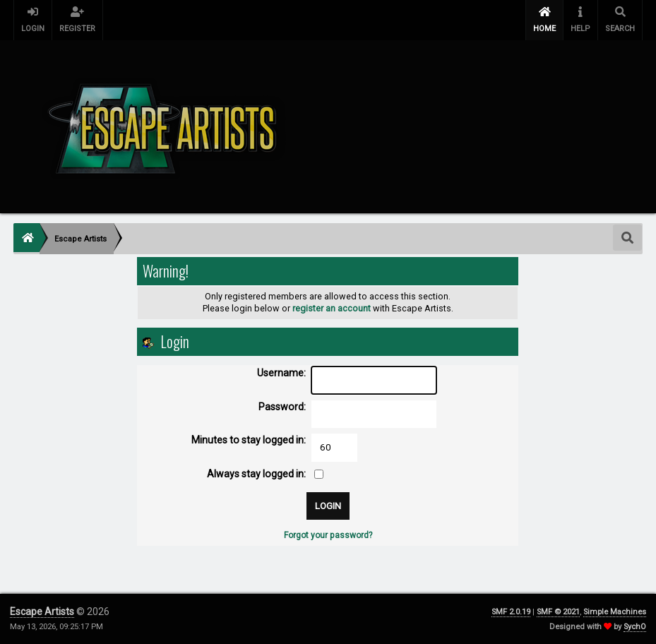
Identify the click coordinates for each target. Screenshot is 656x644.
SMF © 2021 (558, 612)
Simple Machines (615, 612)
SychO (635, 627)
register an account (332, 308)
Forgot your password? (328, 535)
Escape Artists (42, 612)
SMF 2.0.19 (511, 612)
